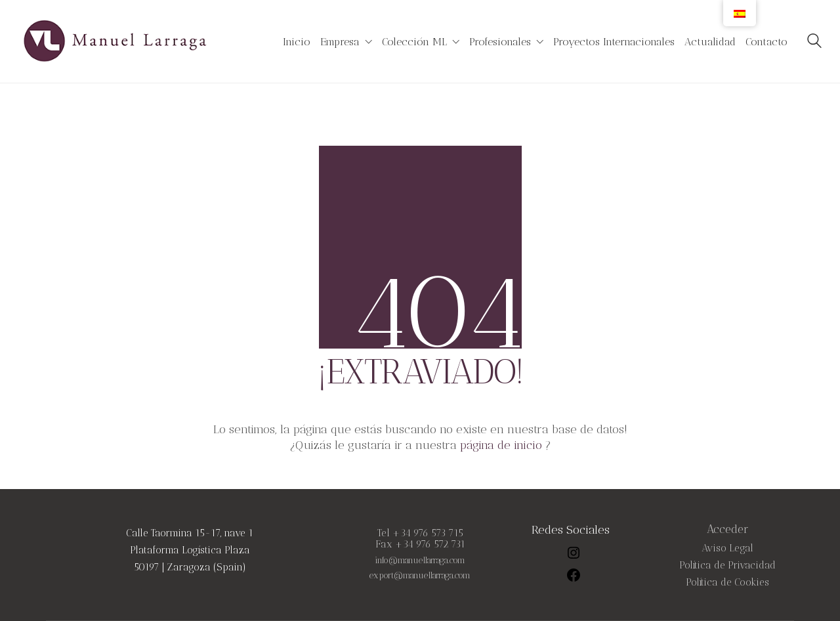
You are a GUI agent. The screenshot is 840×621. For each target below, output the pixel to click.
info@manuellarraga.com (420, 561)
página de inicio (501, 445)
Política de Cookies (727, 583)
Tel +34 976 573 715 (420, 533)
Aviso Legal (727, 548)
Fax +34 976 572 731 (420, 545)
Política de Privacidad (727, 566)
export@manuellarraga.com (420, 576)
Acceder (727, 529)
